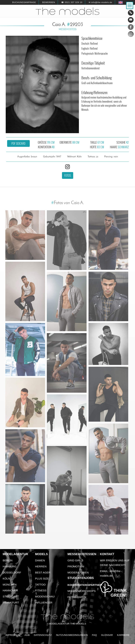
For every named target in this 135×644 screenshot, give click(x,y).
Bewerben (49, 2)
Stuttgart (11, 596)
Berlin (8, 560)
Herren (41, 566)
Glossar (107, 635)
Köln (6, 578)
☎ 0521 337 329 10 (72, 2)
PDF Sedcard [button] (18, 143)
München (10, 585)
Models (41, 554)
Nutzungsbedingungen (72, 635)
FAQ (94, 635)
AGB (27, 635)
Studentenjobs (81, 578)
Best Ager (43, 572)
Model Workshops (82, 591)
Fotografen (77, 597)
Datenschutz (43, 635)
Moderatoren (78, 572)
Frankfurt (11, 602)
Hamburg (10, 566)
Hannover (10, 590)
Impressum (13, 635)
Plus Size (42, 578)
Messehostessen (82, 554)
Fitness (41, 590)
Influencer (44, 602)
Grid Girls (75, 560)
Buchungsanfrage (24, 2)
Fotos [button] (68, 175)
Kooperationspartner (85, 585)
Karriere (123, 635)
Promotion (76, 566)
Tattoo (40, 585)
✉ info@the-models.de (100, 2)
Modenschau (45, 596)
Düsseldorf (12, 572)
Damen (40, 560)
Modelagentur (15, 554)
